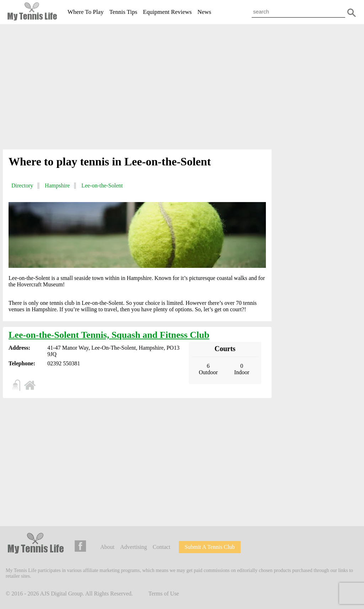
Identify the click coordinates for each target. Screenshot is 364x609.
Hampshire (57, 186)
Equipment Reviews (167, 12)
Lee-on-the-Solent (102, 186)
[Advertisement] (182, 88)
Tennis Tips (123, 12)
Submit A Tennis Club (210, 547)
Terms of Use (164, 594)
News (204, 12)
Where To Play (85, 12)
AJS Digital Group (61, 594)
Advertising (134, 547)
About (107, 547)
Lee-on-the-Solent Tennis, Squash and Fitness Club (109, 335)
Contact (162, 547)
